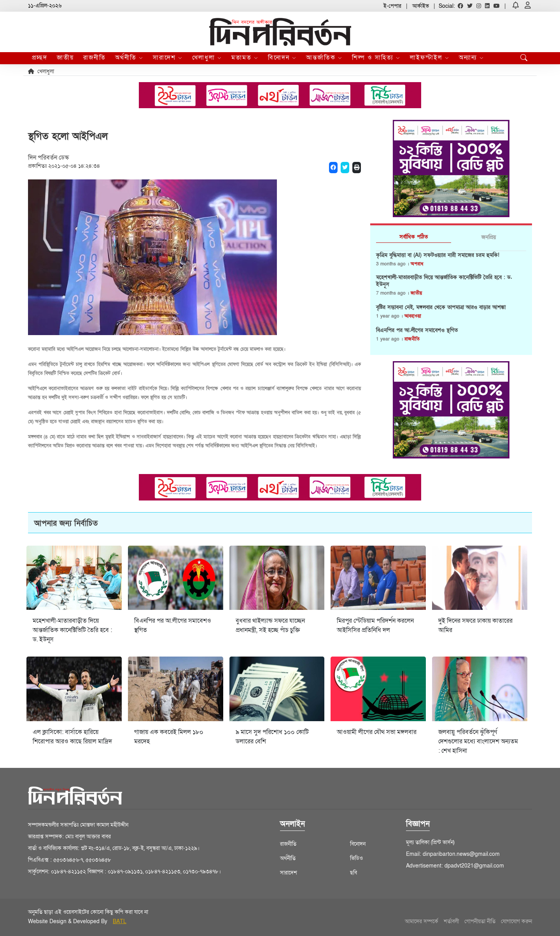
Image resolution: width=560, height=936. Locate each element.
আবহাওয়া (413, 316)
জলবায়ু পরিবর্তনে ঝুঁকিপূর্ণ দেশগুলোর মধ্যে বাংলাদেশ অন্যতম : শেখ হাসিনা (478, 741)
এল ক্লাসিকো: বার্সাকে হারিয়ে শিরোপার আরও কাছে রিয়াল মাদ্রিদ (72, 737)
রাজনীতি (94, 58)
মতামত (245, 58)
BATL (120, 921)
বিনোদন (282, 58)
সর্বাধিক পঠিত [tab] (414, 237)
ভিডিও (356, 858)
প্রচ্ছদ (40, 58)
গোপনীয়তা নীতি (480, 921)
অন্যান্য (472, 58)
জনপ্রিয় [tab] (489, 237)
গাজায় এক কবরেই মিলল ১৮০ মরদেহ (169, 737)
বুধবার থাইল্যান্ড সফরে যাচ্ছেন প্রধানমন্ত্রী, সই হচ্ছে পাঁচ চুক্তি (270, 625)
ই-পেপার (392, 6)
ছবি (353, 873)
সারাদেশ (168, 58)
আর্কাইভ (421, 6)
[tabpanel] (451, 300)
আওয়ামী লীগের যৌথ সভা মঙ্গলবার (377, 732)
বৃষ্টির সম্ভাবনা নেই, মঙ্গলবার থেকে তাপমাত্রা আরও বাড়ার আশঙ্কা (441, 307)
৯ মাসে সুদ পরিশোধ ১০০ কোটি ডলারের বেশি (272, 737)
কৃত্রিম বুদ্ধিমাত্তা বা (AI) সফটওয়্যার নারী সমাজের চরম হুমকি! (438, 255)
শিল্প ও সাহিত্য (376, 58)
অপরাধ (417, 264)
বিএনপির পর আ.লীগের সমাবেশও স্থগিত (417, 330)
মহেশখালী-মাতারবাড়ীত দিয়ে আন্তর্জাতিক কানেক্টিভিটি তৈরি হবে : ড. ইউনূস (444, 281)
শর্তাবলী (451, 921)
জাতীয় (65, 58)
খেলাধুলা (207, 58)
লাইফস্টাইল (430, 58)
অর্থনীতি (129, 58)
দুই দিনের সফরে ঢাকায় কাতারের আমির (475, 625)
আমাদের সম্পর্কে (422, 921)
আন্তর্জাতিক (324, 58)
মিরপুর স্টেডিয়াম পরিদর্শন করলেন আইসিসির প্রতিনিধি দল (375, 625)
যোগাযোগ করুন (516, 921)
